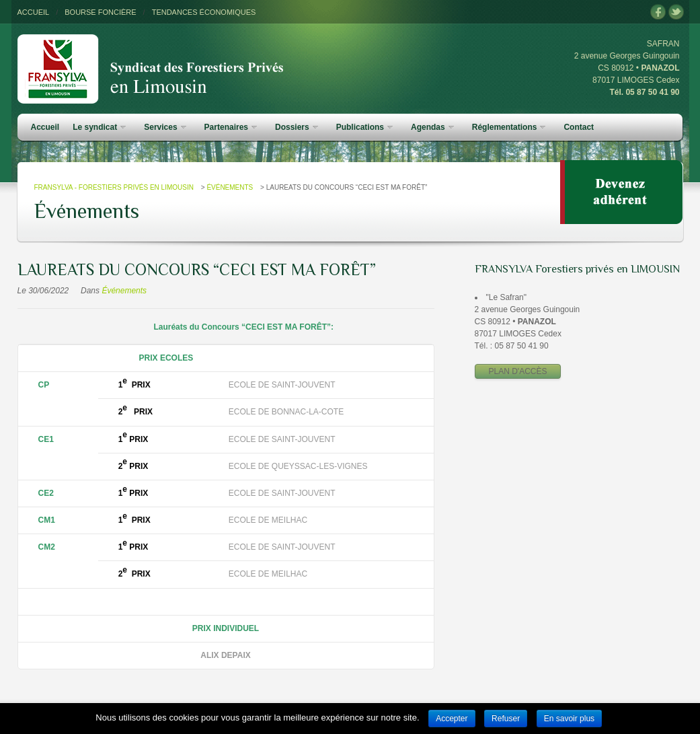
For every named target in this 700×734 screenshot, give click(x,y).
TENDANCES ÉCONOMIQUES (204, 12)
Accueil (45, 127)
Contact (579, 127)
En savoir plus (569, 719)
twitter (676, 12)
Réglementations (509, 127)
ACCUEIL (34, 12)
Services (165, 127)
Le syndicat (99, 127)
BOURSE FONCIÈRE (100, 12)
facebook (658, 12)
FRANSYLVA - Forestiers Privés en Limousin (114, 187)
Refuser (506, 719)
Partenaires (231, 127)
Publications (364, 127)
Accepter (452, 719)
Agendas (432, 127)
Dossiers (297, 127)
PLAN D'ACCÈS (518, 371)
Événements (230, 187)
